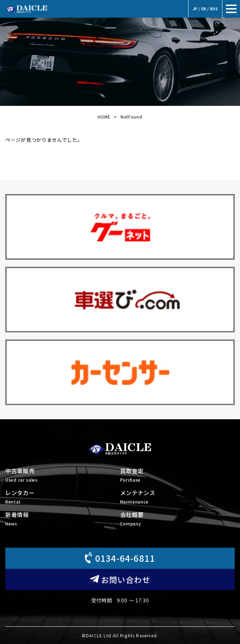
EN (204, 9)
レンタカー (63, 497)
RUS (214, 9)
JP (195, 9)
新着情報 (63, 519)
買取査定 (178, 476)
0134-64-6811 (119, 558)
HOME (104, 117)
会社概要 (178, 519)
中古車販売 (63, 476)
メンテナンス (178, 497)
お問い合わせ (120, 579)
